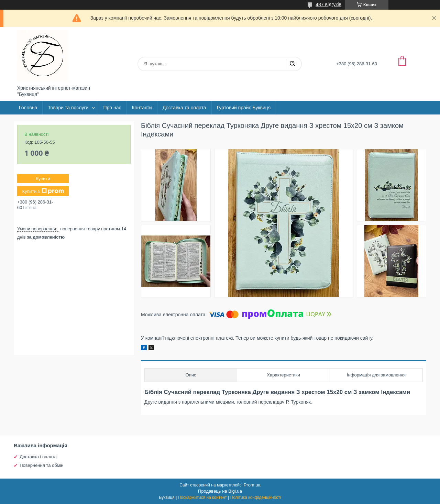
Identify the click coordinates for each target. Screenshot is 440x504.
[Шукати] (292, 64)
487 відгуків (328, 4)
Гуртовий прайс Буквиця (244, 108)
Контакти (142, 108)
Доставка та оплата (184, 108)
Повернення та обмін (41, 465)
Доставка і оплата (38, 457)
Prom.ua (252, 485)
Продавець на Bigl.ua (220, 491)
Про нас (112, 108)
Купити (43, 179)
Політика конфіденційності (256, 497)
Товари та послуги (68, 108)
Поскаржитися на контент (202, 497)
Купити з (43, 191)
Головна (28, 108)
